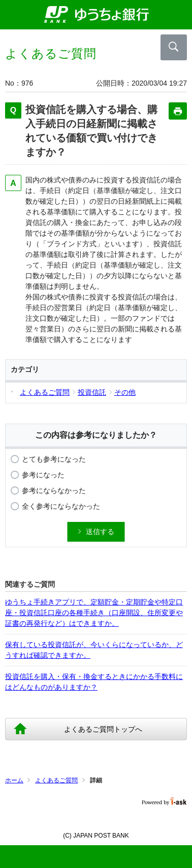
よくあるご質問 (56, 780)
